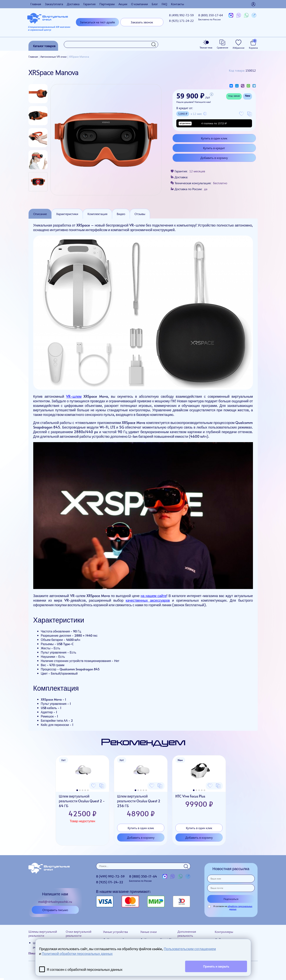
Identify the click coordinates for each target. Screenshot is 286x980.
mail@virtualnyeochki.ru (55, 901)
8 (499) (181, 15)
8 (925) (181, 21)
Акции (123, 4)
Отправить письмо (55, 910)
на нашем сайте (154, 596)
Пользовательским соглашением (190, 949)
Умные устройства (115, 932)
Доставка (73, 4)
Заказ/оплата (54, 4)
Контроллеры (224, 932)
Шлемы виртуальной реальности (43, 933)
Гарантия (89, 4)
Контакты (177, 4)
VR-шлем (74, 396)
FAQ (164, 4)
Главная (36, 4)
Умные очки (148, 932)
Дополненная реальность (187, 933)
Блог (155, 4)
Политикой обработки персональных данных (77, 953)
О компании (139, 4)
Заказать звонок (142, 22)
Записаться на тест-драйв (97, 22)
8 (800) (211, 17)
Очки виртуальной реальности (79, 933)
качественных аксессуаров (148, 600)
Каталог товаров (44, 46)
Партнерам (107, 4)
